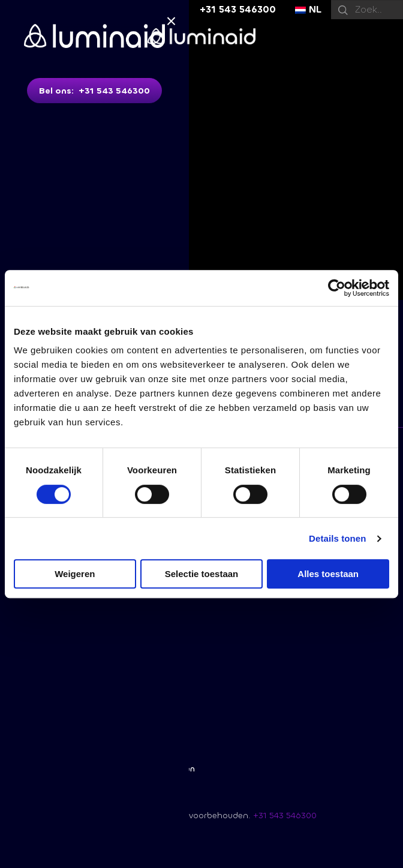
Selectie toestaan (202, 574)
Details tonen (337, 538)
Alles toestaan (328, 574)
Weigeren (75, 574)
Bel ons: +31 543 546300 (94, 91)
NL (308, 9)
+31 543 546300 (238, 9)
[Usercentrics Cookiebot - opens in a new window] (337, 288)
